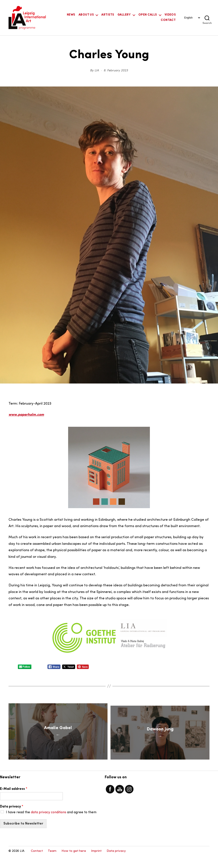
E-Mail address (14, 801)
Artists (108, 15)
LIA (97, 71)
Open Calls (148, 15)
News (71, 15)
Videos (170, 15)
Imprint (96, 863)
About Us (86, 15)
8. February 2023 (116, 71)
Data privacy (12, 818)
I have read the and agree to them (51, 824)
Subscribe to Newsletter (23, 835)
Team (52, 863)
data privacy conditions (49, 824)
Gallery (124, 15)
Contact (168, 20)
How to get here (74, 863)
